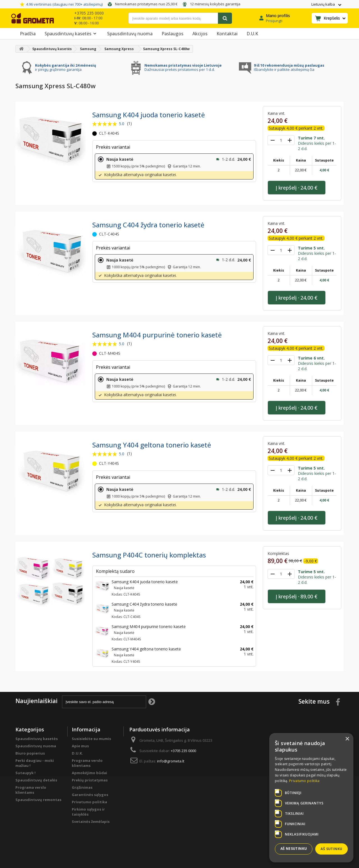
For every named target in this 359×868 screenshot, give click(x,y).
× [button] (347, 739)
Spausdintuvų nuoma (130, 34)
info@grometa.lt (171, 761)
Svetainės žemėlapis (91, 822)
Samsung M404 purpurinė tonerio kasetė (157, 335)
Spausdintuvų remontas (38, 800)
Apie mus (80, 746)
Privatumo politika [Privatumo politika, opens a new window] (304, 781)
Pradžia (28, 34)
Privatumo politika (89, 802)
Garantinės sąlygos (90, 795)
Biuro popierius (30, 753)
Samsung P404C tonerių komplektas (149, 555)
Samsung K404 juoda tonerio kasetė (149, 115)
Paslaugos (172, 34)
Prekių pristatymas (90, 780)
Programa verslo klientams (31, 790)
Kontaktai (227, 34)
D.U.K (252, 34)
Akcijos (200, 34)
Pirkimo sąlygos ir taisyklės (88, 812)
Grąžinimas (82, 787)
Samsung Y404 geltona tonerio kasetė (152, 445)
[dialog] (311, 798)
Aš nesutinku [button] (294, 849)
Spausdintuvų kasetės (71, 34)
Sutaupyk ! (26, 773)
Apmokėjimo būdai (89, 773)
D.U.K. (77, 753)
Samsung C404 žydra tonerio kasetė (148, 225)
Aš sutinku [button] (331, 849)
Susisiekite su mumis (91, 739)
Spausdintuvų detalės (36, 780)
